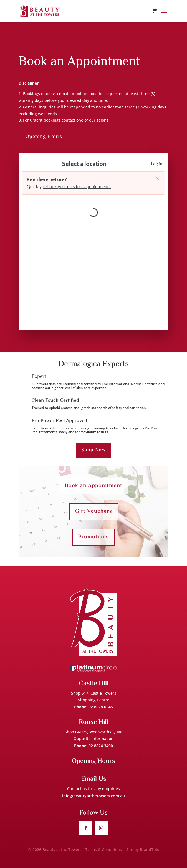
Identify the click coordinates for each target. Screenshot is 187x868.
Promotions (93, 537)
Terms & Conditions (103, 849)
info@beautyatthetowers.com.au (93, 796)
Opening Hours (44, 137)
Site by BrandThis (143, 849)
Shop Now (94, 450)
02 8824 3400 (101, 746)
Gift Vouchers (94, 511)
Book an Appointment (93, 486)
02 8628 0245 (101, 707)
